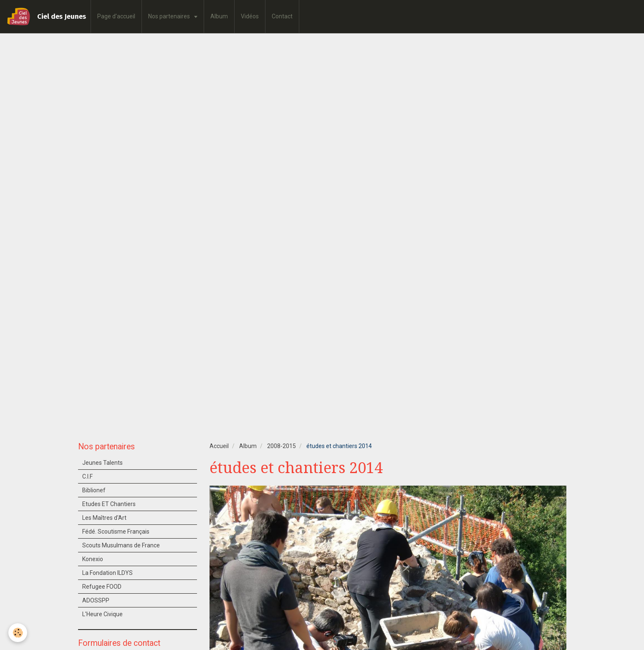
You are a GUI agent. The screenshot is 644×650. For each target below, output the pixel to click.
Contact (282, 16)
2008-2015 (282, 446)
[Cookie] (18, 633)
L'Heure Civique (102, 614)
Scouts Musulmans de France (121, 545)
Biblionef (94, 490)
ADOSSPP (96, 600)
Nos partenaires (170, 16)
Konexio (93, 559)
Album (219, 16)
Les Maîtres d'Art (104, 518)
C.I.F (87, 476)
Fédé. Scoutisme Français (116, 532)
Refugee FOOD (102, 587)
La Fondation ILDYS (107, 573)
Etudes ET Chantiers (109, 504)
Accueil (219, 446)
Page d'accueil (116, 16)
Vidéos (250, 16)
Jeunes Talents (102, 463)
